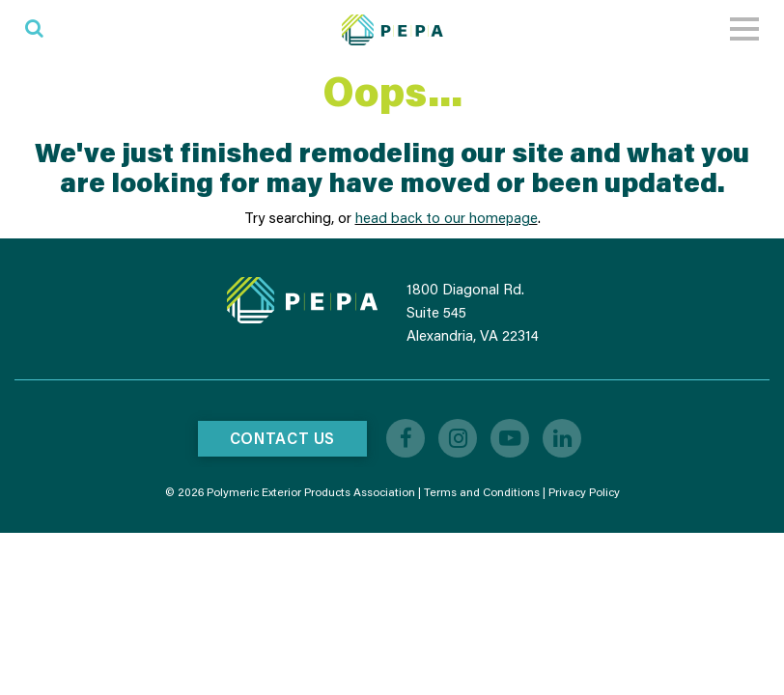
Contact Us (282, 438)
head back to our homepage (447, 217)
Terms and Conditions (482, 492)
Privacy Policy (584, 492)
